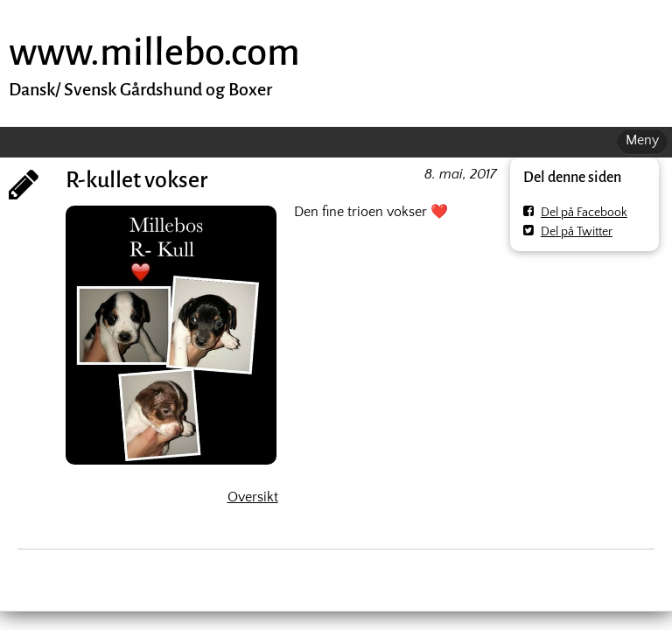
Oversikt (253, 497)
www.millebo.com (154, 52)
